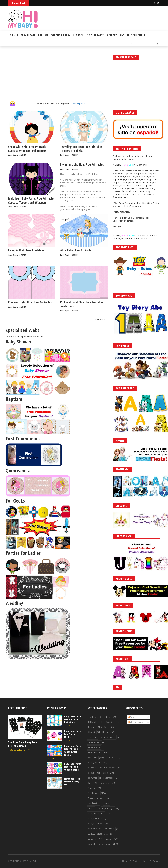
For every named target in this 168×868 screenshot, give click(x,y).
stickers (92, 834)
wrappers (107, 844)
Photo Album (94, 742)
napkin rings (108, 808)
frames (91, 788)
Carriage (92, 727)
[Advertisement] (122, 15)
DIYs (122, 35)
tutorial (91, 844)
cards (105, 773)
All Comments (135, 722)
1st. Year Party (95, 35)
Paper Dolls (110, 737)
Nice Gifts (92, 737)
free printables (95, 798)
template (92, 839)
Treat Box (110, 758)
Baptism (43, 35)
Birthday (112, 35)
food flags (105, 783)
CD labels (92, 722)
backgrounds (94, 763)
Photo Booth (94, 747)
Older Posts (99, 320)
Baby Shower (28, 35)
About (145, 861)
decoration (108, 778)
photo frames (94, 829)
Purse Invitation (95, 752)
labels (91, 808)
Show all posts (78, 104)
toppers (108, 839)
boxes (91, 773)
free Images (94, 793)
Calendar (110, 722)
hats (107, 803)
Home (125, 861)
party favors (94, 819)
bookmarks (110, 768)
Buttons (107, 717)
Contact (157, 861)
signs (112, 829)
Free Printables (136, 35)
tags (106, 834)
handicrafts (93, 803)
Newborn (78, 35)
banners (92, 768)
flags (90, 783)
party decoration (96, 814)
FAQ (135, 861)
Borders (92, 717)
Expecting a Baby (60, 35)
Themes (14, 35)
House (105, 732)
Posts (132, 717)
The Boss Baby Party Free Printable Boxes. (23, 744)
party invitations (95, 824)
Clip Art (92, 732)
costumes (93, 778)
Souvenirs (93, 758)
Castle (106, 727)
